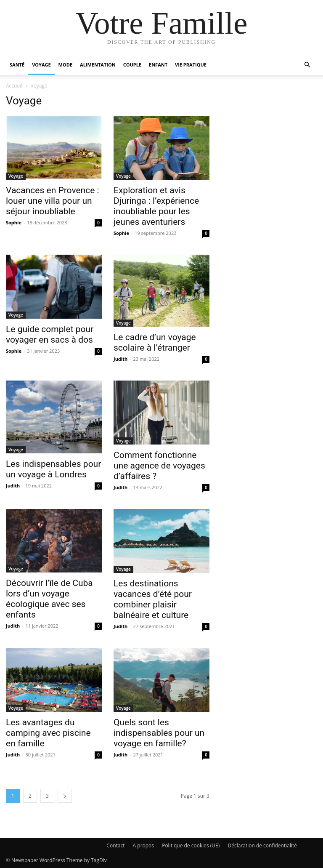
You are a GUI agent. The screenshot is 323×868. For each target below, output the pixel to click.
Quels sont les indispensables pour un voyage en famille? (159, 733)
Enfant (158, 65)
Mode (65, 65)
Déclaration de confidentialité (262, 845)
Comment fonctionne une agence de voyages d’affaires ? (159, 466)
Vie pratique (191, 65)
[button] (307, 65)
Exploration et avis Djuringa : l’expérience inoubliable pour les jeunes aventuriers (156, 206)
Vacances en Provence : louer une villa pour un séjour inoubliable (53, 201)
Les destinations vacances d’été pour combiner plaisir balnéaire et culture (153, 599)
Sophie (14, 222)
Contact (115, 845)
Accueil (14, 86)
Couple (132, 65)
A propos (143, 845)
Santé (17, 65)
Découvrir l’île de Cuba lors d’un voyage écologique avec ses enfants (49, 599)
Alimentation (98, 65)
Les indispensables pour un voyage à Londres (53, 469)
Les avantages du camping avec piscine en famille (48, 733)
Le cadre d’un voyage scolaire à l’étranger (155, 342)
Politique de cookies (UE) (191, 845)
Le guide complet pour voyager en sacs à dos (50, 334)
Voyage (41, 65)
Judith (120, 359)
